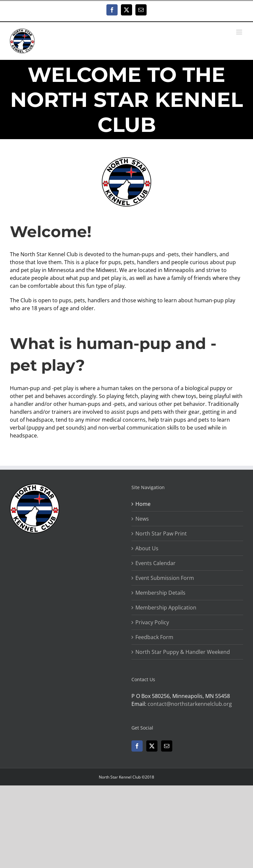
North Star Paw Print (161, 533)
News (142, 519)
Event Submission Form (165, 578)
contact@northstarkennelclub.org (190, 704)
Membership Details (160, 593)
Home (143, 504)
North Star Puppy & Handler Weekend (183, 652)
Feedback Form (154, 637)
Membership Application (166, 608)
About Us (147, 548)
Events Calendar (155, 563)
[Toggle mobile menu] (240, 32)
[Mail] (167, 746)
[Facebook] (137, 746)
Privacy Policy (152, 622)
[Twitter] (152, 746)
